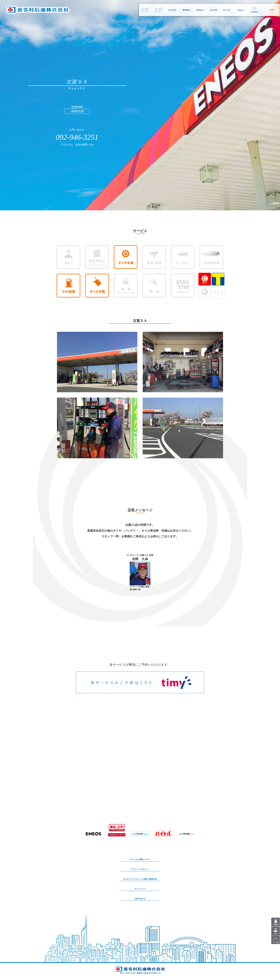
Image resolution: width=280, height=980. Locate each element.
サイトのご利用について (140, 859)
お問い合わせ (140, 899)
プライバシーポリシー (140, 869)
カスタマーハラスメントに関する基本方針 (140, 879)
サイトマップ (140, 889)
